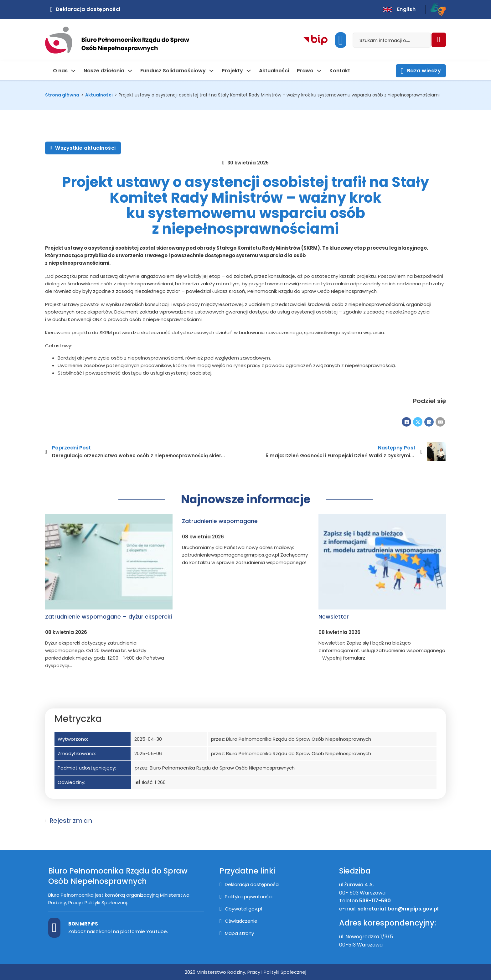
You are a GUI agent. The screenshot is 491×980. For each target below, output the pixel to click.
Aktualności (274, 71)
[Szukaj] (439, 40)
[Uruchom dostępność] (341, 40)
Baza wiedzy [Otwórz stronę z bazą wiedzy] (421, 71)
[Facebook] (406, 422)
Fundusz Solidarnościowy (173, 71)
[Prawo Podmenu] (319, 71)
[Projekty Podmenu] (249, 71)
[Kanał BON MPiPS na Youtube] (54, 928)
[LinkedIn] (429, 422)
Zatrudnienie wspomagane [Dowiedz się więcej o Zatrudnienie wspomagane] (220, 521)
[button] (246, 821)
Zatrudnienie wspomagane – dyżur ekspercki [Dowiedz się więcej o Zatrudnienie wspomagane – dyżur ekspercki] (109, 617)
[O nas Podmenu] (73, 71)
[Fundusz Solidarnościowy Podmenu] (211, 71)
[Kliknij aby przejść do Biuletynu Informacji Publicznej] (315, 40)
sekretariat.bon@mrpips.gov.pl (399, 909)
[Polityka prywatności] (246, 897)
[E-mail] (440, 422)
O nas (60, 71)
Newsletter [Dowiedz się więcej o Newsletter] (334, 617)
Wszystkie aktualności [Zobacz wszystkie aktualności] (83, 148)
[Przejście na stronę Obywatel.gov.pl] (241, 909)
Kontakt (340, 71)
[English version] (399, 9)
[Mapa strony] (237, 933)
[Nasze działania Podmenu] (130, 71)
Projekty (232, 71)
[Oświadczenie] (238, 921)
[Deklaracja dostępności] (249, 884)
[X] (418, 422)
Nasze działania (104, 71)
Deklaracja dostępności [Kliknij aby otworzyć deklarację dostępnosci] (85, 9)
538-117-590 (375, 901)
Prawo (305, 71)
